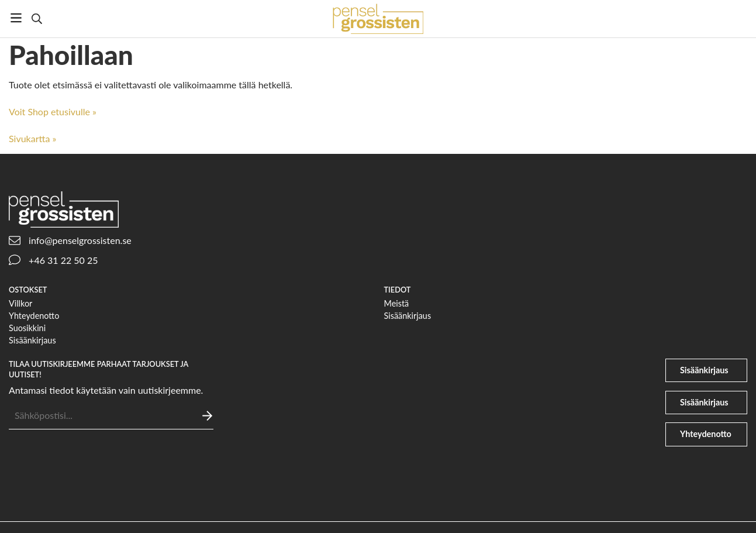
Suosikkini (27, 328)
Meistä (397, 303)
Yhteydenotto (34, 316)
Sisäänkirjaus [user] (704, 370)
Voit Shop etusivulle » (53, 111)
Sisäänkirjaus (32, 340)
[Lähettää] (207, 416)
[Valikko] (16, 18)
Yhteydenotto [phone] (706, 434)
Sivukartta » (32, 138)
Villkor (20, 303)
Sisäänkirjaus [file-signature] (704, 402)
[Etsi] (37, 19)
